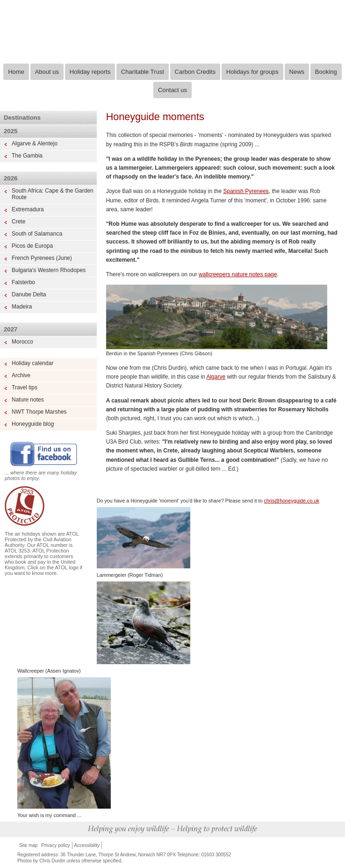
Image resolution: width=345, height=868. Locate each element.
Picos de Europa (32, 246)
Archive (21, 375)
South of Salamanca (37, 234)
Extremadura (28, 209)
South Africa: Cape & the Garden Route (53, 194)
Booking (326, 72)
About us (47, 72)
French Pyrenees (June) (42, 258)
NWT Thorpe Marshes (39, 412)
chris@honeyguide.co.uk (292, 501)
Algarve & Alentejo (35, 143)
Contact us (172, 90)
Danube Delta (29, 294)
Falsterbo (23, 282)
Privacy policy (55, 845)
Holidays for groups (252, 72)
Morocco (22, 342)
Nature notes (28, 400)
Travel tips (25, 387)
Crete (18, 222)
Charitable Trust (143, 72)
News (297, 72)
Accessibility (87, 845)
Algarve (216, 377)
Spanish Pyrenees (246, 191)
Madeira (22, 307)
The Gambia (27, 156)
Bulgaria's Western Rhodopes (49, 270)
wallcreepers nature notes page (238, 274)
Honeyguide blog (33, 424)
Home (16, 72)
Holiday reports (90, 72)
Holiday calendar (32, 363)
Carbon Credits (195, 72)
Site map (28, 845)
